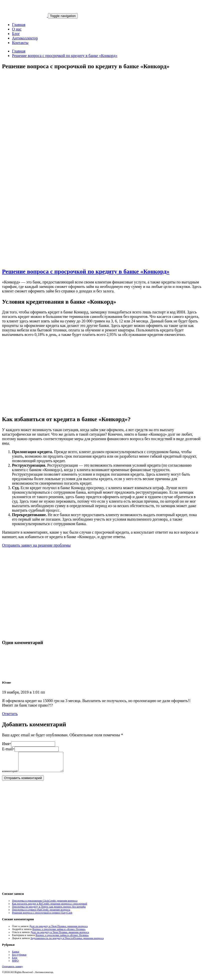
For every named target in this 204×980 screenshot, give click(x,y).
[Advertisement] (102, 119)
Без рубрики (19, 958)
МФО (15, 964)
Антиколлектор (25, 38)
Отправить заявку (12, 970)
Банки (16, 955)
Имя (6, 744)
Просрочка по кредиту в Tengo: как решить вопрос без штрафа (49, 910)
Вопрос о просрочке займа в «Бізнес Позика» (59, 933)
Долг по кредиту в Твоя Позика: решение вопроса (58, 930)
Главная (19, 25)
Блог (16, 34)
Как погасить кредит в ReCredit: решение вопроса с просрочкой (50, 907)
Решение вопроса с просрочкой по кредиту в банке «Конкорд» (65, 56)
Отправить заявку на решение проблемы (36, 545)
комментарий (10, 775)
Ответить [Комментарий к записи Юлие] (10, 714)
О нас (17, 29)
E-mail (8, 749)
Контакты (20, 43)
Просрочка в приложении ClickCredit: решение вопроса (45, 904)
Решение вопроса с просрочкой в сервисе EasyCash (42, 916)
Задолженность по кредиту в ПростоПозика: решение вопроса (67, 942)
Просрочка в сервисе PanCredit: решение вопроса (41, 913)
